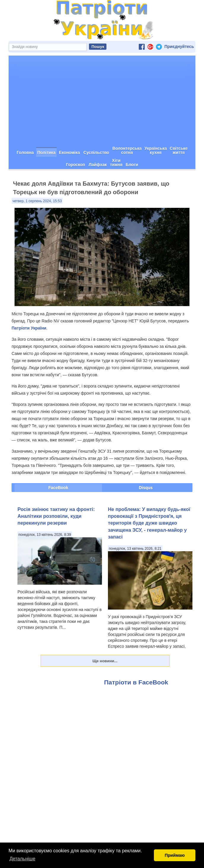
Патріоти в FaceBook (136, 682)
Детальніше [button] (22, 859)
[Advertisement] (102, 100)
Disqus (146, 488)
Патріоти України (29, 328)
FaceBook (58, 488)
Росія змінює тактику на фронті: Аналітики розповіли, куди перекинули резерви (56, 516)
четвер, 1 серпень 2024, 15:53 (37, 201)
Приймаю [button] (175, 855)
